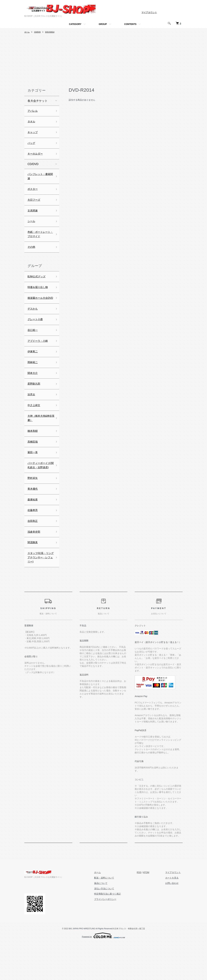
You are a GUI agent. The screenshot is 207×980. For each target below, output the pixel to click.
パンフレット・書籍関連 (39, 180)
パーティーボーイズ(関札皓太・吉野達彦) (39, 493)
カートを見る (174, 915)
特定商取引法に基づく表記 (113, 931)
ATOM (150, 909)
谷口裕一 (33, 347)
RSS (143, 909)
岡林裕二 (33, 381)
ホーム (27, 32)
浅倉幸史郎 (35, 566)
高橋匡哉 (33, 465)
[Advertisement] (103, 61)
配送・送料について (110, 915)
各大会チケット (38, 101)
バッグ (32, 145)
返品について (106, 920)
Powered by (103, 972)
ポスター (33, 194)
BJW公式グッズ (38, 286)
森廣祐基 (33, 532)
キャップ (33, 134)
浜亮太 (32, 415)
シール (32, 228)
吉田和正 (33, 555)
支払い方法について (110, 925)
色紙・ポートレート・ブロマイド (39, 242)
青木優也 (33, 521)
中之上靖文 (35, 427)
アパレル (33, 111)
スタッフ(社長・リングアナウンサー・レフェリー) (39, 593)
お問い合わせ (174, 920)
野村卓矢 (33, 509)
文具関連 (33, 217)
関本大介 (33, 393)
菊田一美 (33, 477)
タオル (32, 123)
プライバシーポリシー (111, 936)
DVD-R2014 (52, 32)
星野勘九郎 (35, 404)
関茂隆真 (33, 577)
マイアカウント (149, 12)
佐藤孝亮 (33, 543)
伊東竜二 (33, 370)
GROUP (103, 24)
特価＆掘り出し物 (39, 297)
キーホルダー (36, 157)
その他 (32, 255)
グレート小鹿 (36, 336)
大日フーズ (35, 205)
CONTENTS (130, 24)
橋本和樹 (33, 454)
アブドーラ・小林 (39, 358)
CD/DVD (38, 32)
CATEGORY (75, 24)
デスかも (33, 325)
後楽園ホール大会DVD (39, 311)
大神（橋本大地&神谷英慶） (40, 440)
